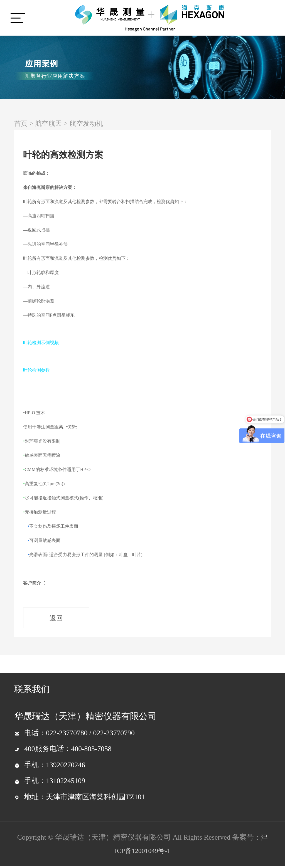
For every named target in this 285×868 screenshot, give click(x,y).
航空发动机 (91, 123)
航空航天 (51, 123)
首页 (21, 123)
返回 (59, 619)
